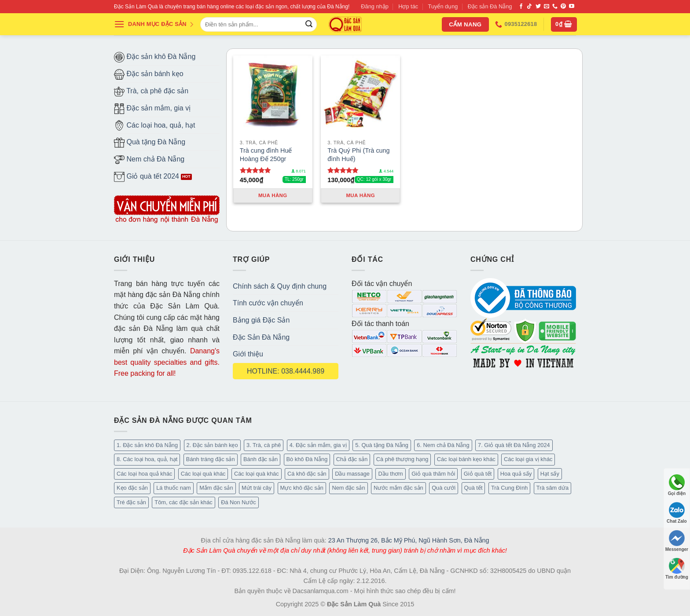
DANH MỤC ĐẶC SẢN (154, 24)
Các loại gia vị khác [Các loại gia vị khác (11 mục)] (528, 459)
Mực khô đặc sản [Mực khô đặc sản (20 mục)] (302, 488)
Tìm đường (677, 569)
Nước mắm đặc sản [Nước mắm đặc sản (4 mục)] (398, 488)
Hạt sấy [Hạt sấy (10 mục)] (550, 474)
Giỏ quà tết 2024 (147, 177)
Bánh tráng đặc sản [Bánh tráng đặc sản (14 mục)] (211, 459)
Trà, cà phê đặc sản (151, 92)
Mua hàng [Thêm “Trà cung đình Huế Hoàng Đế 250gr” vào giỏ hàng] (273, 195)
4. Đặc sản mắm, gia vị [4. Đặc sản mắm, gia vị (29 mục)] (318, 445)
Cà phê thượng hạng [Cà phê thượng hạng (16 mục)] (402, 459)
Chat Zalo (677, 513)
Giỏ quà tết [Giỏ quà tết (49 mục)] (478, 474)
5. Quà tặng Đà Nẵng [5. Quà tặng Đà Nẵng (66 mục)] (382, 445)
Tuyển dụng (443, 6)
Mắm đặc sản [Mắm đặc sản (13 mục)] (216, 488)
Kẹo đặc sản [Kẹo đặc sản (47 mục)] (132, 488)
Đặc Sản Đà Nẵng (261, 337)
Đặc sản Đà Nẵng (490, 6)
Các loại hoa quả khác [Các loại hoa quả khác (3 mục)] (144, 474)
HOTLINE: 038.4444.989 (286, 371)
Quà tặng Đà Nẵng (150, 143)
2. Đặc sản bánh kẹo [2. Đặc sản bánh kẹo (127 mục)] (212, 445)
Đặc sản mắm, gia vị (152, 109)
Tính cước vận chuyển (268, 303)
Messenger (677, 541)
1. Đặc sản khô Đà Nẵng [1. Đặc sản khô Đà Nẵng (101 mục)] (147, 445)
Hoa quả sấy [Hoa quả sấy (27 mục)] (516, 474)
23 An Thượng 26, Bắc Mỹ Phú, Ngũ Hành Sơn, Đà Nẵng (409, 540)
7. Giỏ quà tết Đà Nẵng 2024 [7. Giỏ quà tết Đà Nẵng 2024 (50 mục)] (514, 445)
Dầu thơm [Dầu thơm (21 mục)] (390, 474)
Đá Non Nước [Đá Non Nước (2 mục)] (239, 502)
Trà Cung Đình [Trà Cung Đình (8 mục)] (509, 488)
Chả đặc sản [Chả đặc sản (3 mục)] (352, 459)
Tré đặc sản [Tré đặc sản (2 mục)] (131, 502)
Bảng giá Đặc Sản (261, 320)
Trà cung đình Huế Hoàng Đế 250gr (266, 155)
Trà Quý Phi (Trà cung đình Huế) (358, 155)
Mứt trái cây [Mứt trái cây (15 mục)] (257, 488)
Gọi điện (677, 485)
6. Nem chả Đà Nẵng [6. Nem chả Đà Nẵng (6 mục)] (443, 445)
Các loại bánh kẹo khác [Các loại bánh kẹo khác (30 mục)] (466, 459)
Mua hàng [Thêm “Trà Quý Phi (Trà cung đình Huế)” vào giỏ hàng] (360, 195)
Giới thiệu (248, 354)
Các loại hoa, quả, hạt (154, 125)
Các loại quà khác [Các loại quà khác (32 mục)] (203, 474)
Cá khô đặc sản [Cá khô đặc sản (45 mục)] (307, 474)
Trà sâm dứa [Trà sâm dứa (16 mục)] (552, 488)
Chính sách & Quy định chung (280, 286)
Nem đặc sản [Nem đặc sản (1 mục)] (348, 488)
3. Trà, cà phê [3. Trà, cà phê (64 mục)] (264, 445)
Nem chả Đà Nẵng (149, 160)
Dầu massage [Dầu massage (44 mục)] (352, 474)
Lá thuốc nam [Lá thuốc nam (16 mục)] (173, 488)
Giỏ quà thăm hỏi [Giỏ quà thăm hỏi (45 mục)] (433, 474)
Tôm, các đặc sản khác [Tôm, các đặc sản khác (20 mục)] (183, 502)
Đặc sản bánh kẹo (149, 74)
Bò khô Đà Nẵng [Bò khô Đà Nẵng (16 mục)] (307, 459)
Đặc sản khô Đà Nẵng (155, 57)
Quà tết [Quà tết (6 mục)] (473, 488)
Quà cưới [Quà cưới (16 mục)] (444, 488)
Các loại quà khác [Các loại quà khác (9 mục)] (257, 474)
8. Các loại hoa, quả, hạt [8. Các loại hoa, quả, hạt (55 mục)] (147, 459)
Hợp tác (408, 6)
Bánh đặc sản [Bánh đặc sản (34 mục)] (261, 459)
